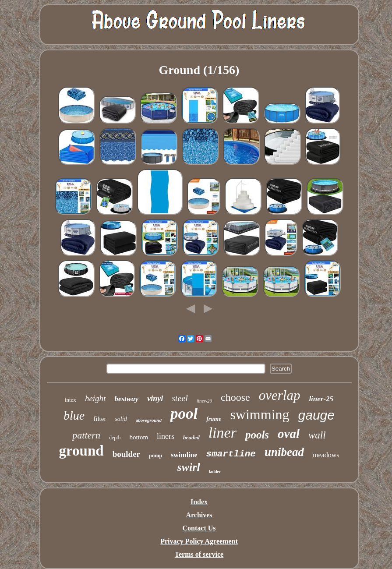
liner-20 (204, 401)
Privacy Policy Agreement (199, 541)
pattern (86, 435)
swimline (184, 455)
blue (74, 415)
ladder (215, 472)
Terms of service (199, 554)
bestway (126, 399)
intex (71, 400)
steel (180, 398)
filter (100, 419)
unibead (284, 452)
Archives (199, 515)
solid (121, 419)
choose (235, 397)
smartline (231, 454)
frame (214, 419)
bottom (139, 437)
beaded (191, 437)
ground (81, 451)
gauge (316, 415)
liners (166, 436)
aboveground (149, 420)
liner (222, 433)
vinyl (155, 399)
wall (317, 435)
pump (155, 456)
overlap (280, 395)
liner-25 (321, 399)
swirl (189, 467)
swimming (260, 414)
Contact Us (199, 528)
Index (199, 502)
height (95, 398)
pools (257, 435)
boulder (126, 454)
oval (289, 434)
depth (115, 438)
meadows (326, 455)
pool (184, 414)
